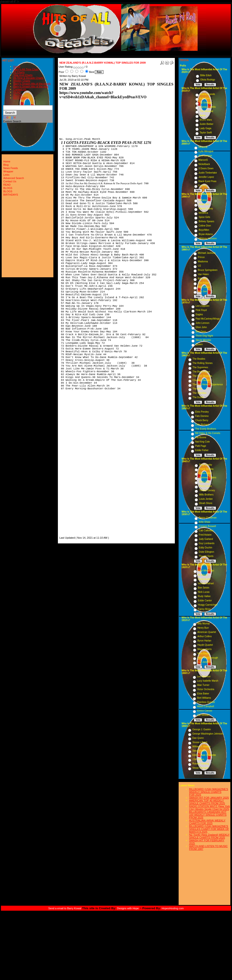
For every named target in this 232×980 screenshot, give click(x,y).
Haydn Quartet (205, 645)
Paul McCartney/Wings (208, 319)
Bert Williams (204, 698)
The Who (197, 389)
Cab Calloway (206, 530)
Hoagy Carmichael (208, 605)
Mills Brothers (206, 495)
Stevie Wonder (203, 340)
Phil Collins (204, 287)
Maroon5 (203, 160)
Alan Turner (203, 685)
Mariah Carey (206, 209)
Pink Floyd (201, 310)
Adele (203, 115)
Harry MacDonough (208, 658)
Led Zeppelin (203, 306)
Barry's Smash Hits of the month (32, 84)
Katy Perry (205, 98)
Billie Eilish (206, 75)
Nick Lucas (204, 592)
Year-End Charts (23, 75)
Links (6, 175)
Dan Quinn (198, 738)
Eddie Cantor (205, 601)
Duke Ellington (206, 552)
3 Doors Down (206, 168)
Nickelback (204, 164)
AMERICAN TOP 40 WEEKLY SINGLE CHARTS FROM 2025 (207, 802)
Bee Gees (201, 332)
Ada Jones (203, 662)
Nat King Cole (203, 442)
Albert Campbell (206, 706)
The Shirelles (200, 393)
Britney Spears (206, 221)
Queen (199, 344)
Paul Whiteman (206, 571)
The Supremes (200, 367)
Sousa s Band (200, 742)
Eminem (203, 186)
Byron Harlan (204, 641)
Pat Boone (201, 437)
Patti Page (201, 446)
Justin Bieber (207, 124)
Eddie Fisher (202, 450)
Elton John (201, 327)
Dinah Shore (206, 503)
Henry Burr (203, 628)
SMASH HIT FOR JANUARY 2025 (209, 798)
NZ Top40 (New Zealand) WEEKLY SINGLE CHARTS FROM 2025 (209, 836)
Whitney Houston (208, 238)
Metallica (203, 213)
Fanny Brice (204, 609)
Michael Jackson (207, 253)
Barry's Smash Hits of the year (31, 86)
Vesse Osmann (200, 768)
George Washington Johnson (208, 734)
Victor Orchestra (206, 689)
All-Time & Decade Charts (28, 78)
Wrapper (8, 171)
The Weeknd (206, 111)
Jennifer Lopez (206, 177)
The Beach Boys (201, 372)
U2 (199, 266)
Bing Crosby (205, 465)
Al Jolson (203, 575)
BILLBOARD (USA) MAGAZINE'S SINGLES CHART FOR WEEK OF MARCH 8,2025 (209, 829)
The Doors (198, 397)
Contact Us (20, 89)
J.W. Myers (198, 759)
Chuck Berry (202, 420)
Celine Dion (205, 226)
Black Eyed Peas (208, 181)
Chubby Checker (201, 380)
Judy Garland (206, 539)
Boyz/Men (204, 230)
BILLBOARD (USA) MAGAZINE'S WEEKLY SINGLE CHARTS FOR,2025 (209, 792)
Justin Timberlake (208, 173)
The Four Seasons (202, 376)
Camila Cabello (208, 107)
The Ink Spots (206, 556)
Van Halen (203, 274)
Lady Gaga (206, 128)
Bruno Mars (206, 120)
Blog (6, 165)
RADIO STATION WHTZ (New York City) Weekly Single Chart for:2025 (209, 808)
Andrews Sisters (208, 478)
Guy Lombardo (207, 543)
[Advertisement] (74, 464)
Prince (201, 257)
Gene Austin (204, 579)
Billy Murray (204, 624)
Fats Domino (202, 416)
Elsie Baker (203, 694)
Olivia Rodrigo (208, 80)
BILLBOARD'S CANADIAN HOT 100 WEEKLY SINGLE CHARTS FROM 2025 (208, 815)
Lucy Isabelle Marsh (208, 681)
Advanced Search (14, 178)
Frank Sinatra (206, 469)
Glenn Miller (205, 473)
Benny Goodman (208, 518)
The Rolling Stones (203, 363)
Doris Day (204, 482)
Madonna (203, 261)
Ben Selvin (204, 588)
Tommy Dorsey (207, 490)
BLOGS (18, 95)
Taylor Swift (206, 133)
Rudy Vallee (204, 596)
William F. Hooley (202, 747)
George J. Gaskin (202, 729)
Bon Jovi (202, 291)
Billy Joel (202, 279)
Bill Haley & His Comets (208, 433)
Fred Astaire (205, 535)
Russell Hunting (201, 764)
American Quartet (207, 632)
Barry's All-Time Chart (26, 69)
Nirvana (203, 200)
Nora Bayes (204, 653)
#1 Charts (19, 72)
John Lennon (203, 323)
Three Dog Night (204, 336)
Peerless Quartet (206, 702)
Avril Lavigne (205, 156)
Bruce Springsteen (208, 270)
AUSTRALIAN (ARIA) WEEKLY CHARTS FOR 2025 (207, 822)
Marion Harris (204, 649)
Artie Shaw (204, 522)
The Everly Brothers (206, 429)
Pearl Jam (204, 204)
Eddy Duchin (206, 548)
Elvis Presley (202, 412)
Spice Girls (204, 217)
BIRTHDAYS (21, 98)
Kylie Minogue (206, 151)
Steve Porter (199, 751)
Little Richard (202, 425)
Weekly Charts (22, 81)
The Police (203, 283)
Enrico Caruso (205, 711)
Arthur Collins (204, 636)
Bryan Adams (206, 234)
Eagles (199, 314)
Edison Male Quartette (204, 755)
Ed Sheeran (206, 103)
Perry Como (205, 486)
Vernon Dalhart (206, 583)
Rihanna (203, 147)
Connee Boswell (207, 526)
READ (17, 92)
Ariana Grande (207, 94)
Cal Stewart (203, 715)
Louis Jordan (206, 499)
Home (17, 66)
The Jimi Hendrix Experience (208, 384)
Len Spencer (204, 676)
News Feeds (11, 168)
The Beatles (199, 359)
